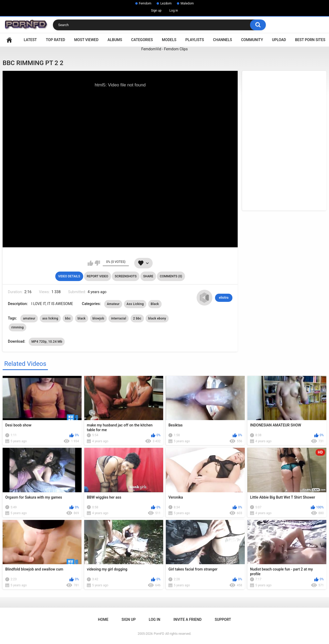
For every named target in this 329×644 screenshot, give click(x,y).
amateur (29, 318)
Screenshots (126, 276)
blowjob (98, 318)
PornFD (159, 634)
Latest (30, 40)
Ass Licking (135, 304)
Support (223, 620)
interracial (119, 318)
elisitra (224, 298)
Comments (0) (171, 276)
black (82, 318)
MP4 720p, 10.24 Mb (47, 342)
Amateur (113, 304)
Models (169, 40)
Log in (174, 11)
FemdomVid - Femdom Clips (164, 49)
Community (252, 40)
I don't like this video (97, 263)
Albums (115, 40)
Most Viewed (86, 40)
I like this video (90, 263)
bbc (68, 318)
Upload (279, 40)
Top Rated (55, 40)
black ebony (157, 318)
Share (148, 276)
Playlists (195, 40)
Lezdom (166, 3)
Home (9, 40)
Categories (142, 40)
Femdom (145, 3)
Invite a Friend (188, 620)
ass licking (50, 318)
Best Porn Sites (310, 40)
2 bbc (137, 318)
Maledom (187, 3)
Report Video (98, 276)
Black (155, 304)
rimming (18, 327)
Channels (222, 40)
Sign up (156, 11)
